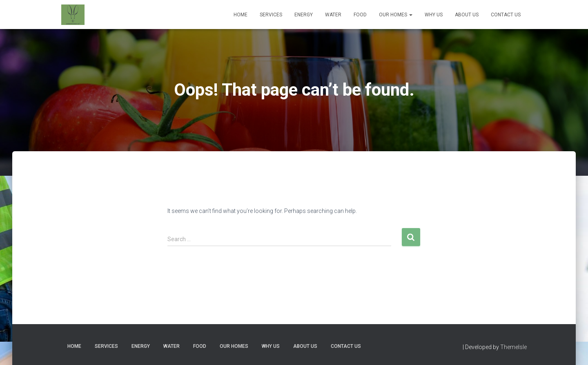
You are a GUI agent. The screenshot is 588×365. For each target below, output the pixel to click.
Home (241, 15)
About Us (467, 15)
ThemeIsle (513, 347)
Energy (304, 15)
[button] (410, 15)
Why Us (434, 15)
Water (333, 15)
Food (360, 15)
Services (271, 15)
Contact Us (506, 15)
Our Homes (396, 15)
